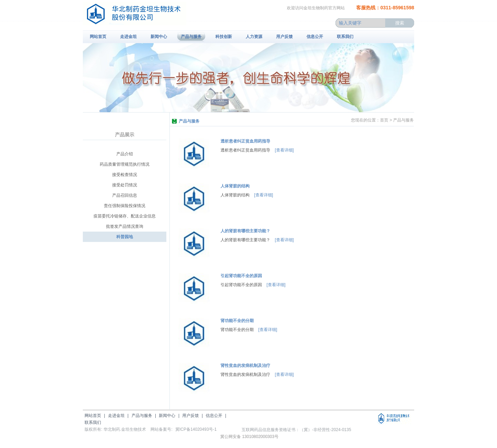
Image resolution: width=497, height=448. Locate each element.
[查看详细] (284, 150)
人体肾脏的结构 (235, 186)
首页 (384, 120)
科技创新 (224, 37)
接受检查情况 (125, 175)
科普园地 (125, 237)
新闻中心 (159, 37)
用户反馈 (284, 37)
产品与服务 (191, 37)
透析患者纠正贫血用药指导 (245, 141)
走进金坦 (128, 37)
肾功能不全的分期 (237, 321)
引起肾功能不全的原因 (241, 276)
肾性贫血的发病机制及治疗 (245, 366)
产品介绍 (125, 154)
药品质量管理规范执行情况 (125, 164)
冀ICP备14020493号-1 (196, 429)
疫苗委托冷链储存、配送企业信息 (125, 216)
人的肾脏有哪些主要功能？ (245, 231)
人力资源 (254, 37)
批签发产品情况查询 (125, 226)
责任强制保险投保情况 (125, 206)
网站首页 (98, 37)
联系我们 (345, 37)
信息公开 (315, 37)
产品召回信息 (125, 195)
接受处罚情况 (125, 185)
